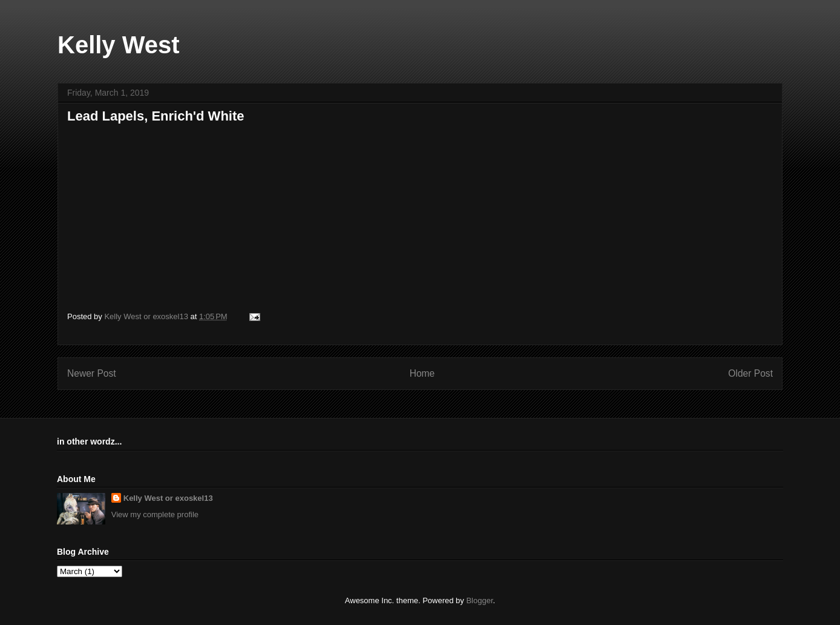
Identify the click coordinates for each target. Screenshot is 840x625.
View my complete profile (155, 514)
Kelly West (119, 45)
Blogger (479, 600)
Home (422, 373)
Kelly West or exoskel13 (168, 498)
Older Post (750, 373)
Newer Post (92, 373)
